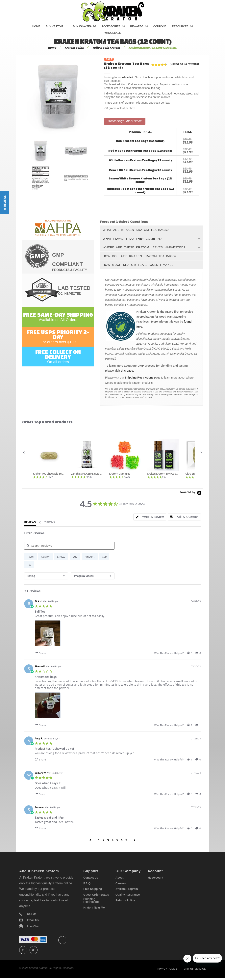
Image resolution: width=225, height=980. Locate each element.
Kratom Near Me (94, 908)
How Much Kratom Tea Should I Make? (138, 265)
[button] (24, 453)
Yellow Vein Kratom (106, 48)
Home (36, 26)
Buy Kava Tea (84, 26)
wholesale (125, 77)
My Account (155, 878)
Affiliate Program (127, 889)
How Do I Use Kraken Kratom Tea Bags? (140, 256)
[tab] (150, 517)
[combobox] (46, 576)
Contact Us (91, 878)
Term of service (194, 969)
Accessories (113, 26)
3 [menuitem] (108, 840)
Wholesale (113, 33)
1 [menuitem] (99, 840)
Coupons (160, 26)
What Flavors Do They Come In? (132, 238)
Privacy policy (167, 969)
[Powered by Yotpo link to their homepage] (191, 493)
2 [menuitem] (103, 840)
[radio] (30, 556)
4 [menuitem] (112, 840)
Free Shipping (93, 889)
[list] (118, 634)
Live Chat (33, 926)
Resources (182, 26)
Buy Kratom (56, 26)
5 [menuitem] (117, 840)
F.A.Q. (87, 883)
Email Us (33, 920)
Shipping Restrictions (139, 378)
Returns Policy (125, 900)
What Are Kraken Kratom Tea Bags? (136, 230)
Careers (121, 883)
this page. (127, 371)
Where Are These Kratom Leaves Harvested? (144, 247)
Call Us (32, 914)
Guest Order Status (96, 895)
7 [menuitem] (126, 840)
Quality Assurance (128, 895)
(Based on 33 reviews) (184, 64)
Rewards (139, 26)
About (119, 878)
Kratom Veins (74, 48)
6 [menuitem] (122, 840)
